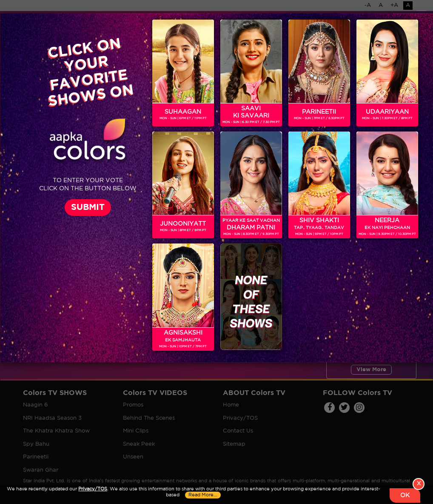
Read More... (203, 495)
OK (405, 495)
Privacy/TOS (93, 489)
